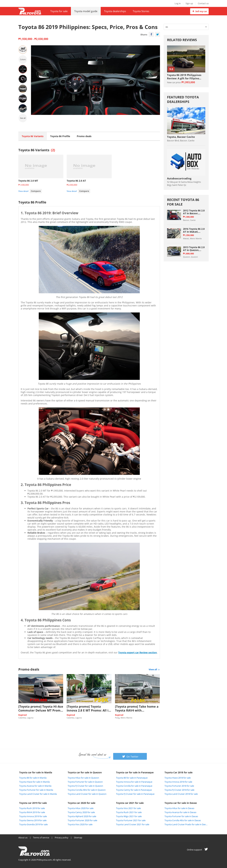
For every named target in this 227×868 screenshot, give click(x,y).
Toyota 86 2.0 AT (76, 181)
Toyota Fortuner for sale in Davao (181, 816)
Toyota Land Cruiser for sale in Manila (38, 794)
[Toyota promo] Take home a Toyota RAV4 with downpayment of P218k (137, 708)
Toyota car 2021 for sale (130, 803)
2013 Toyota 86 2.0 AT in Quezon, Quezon (194, 249)
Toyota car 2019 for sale (33, 803)
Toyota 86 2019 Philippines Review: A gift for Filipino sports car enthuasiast (184, 77)
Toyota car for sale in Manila (36, 772)
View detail (23, 191)
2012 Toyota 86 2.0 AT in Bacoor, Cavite (194, 212)
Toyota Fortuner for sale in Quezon (85, 782)
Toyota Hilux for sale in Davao (179, 808)
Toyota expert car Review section (137, 652)
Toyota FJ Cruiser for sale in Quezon (85, 786)
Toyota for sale (59, 11)
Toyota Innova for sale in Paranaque (134, 782)
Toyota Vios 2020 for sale (80, 824)
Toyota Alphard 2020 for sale (82, 816)
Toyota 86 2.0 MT (28, 181)
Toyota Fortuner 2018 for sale (179, 786)
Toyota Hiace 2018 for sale (178, 778)
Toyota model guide (86, 11)
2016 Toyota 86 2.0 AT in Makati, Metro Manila (194, 230)
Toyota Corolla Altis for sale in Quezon (87, 790)
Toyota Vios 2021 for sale (128, 808)
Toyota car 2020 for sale (82, 803)
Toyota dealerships (115, 11)
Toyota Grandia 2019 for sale (33, 824)
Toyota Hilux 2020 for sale (81, 808)
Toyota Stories (141, 11)
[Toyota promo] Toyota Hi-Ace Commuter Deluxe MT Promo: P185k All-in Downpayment (41, 708)
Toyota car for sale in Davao (181, 803)
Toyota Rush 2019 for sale (32, 808)
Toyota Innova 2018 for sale (178, 782)
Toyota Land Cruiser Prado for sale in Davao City (186, 824)
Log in (178, 3)
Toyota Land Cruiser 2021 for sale (133, 824)
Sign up (189, 3)
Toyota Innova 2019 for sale (33, 816)
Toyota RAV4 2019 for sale (32, 812)
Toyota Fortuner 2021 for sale (131, 820)
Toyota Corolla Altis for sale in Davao (183, 820)
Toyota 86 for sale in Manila (33, 778)
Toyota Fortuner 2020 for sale (82, 820)
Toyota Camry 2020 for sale (81, 812)
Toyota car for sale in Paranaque (135, 772)
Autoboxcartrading (179, 178)
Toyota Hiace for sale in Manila (34, 782)
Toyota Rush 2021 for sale (129, 812)
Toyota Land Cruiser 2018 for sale (181, 794)
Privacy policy (62, 838)
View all (154, 669)
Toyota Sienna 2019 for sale (33, 820)
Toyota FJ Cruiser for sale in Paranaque (135, 794)
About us (23, 838)
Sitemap (78, 838)
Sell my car (199, 11)
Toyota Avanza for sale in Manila (35, 786)
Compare (36, 191)
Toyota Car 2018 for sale (179, 772)
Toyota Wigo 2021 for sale (129, 816)
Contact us (203, 3)
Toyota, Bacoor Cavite (181, 137)
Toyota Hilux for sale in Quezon (83, 778)
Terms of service (41, 838)
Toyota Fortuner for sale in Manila (36, 790)
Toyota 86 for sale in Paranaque (132, 778)
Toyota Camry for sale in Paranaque (134, 790)
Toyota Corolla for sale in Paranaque (134, 786)
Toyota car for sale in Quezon (85, 772)
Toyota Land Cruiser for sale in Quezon (87, 794)
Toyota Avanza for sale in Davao (180, 812)
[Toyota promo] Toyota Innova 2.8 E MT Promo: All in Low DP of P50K (89, 708)
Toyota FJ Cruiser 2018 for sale (179, 790)
